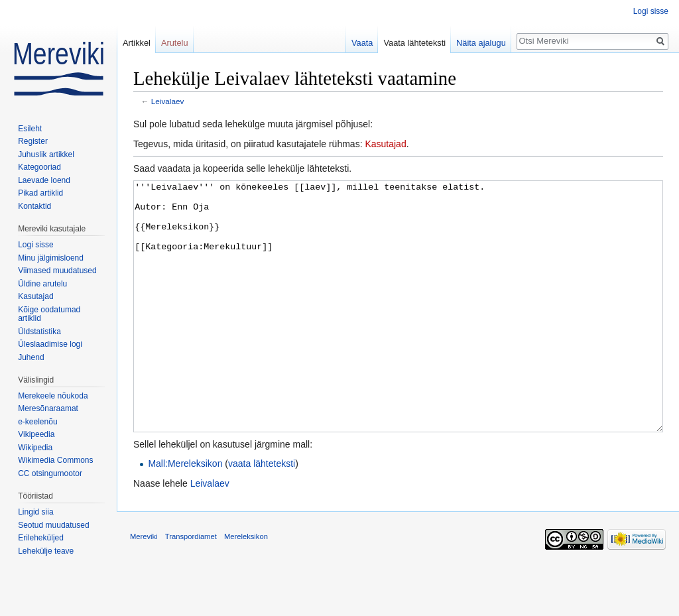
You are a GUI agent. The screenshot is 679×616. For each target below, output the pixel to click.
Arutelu (175, 43)
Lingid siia (35, 512)
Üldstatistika (39, 332)
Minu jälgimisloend (51, 258)
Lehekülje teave (46, 551)
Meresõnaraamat (48, 408)
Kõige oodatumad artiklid (49, 314)
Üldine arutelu (42, 284)
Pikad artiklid (40, 193)
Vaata (362, 43)
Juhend (31, 357)
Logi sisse (651, 11)
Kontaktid (34, 206)
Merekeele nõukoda (53, 396)
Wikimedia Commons (55, 460)
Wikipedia (35, 448)
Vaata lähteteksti (414, 43)
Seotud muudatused (53, 525)
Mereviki (144, 586)
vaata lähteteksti (262, 513)
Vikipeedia (36, 434)
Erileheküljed (41, 538)
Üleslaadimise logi (50, 344)
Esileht (30, 129)
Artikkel (137, 43)
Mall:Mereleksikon (185, 513)
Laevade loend (44, 180)
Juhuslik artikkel (46, 154)
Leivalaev (168, 101)
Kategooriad (39, 167)
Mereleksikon (246, 586)
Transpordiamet (191, 586)
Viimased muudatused (57, 271)
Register (33, 141)
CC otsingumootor (50, 473)
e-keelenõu (37, 422)
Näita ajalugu (481, 43)
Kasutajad (385, 144)
